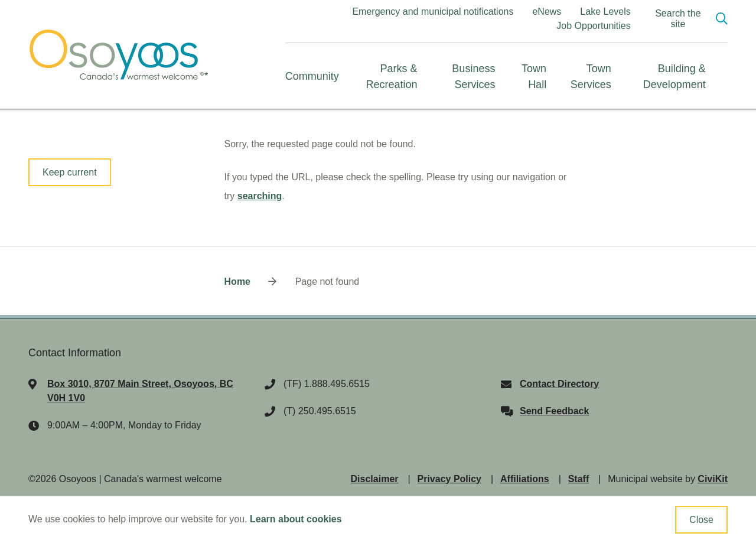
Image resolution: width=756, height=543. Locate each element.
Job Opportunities (593, 26)
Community (312, 76)
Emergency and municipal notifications (433, 12)
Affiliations (525, 479)
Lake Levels (605, 12)
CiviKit (713, 479)
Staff (579, 479)
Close (701, 520)
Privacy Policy (450, 479)
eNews (547, 12)
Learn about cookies (296, 519)
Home (237, 282)
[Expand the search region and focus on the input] (686, 19)
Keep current (70, 172)
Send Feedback (554, 411)
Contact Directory (559, 384)
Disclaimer (375, 479)
